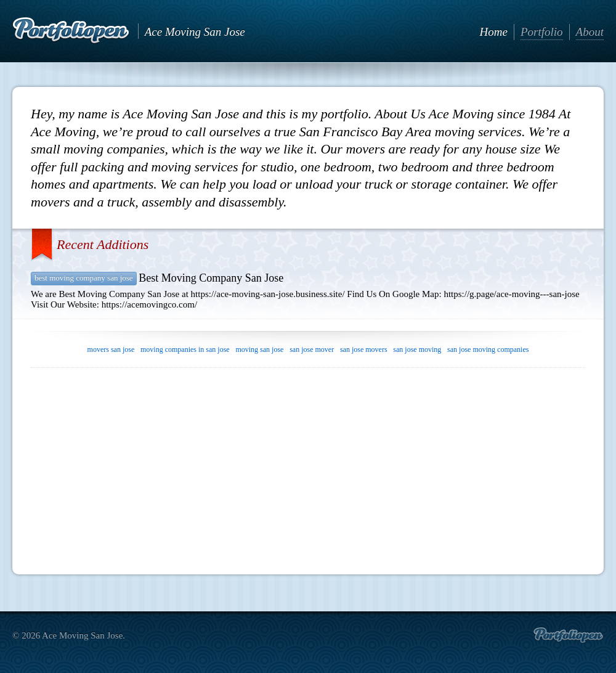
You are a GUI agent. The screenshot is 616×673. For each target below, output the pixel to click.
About (590, 32)
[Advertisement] (308, 467)
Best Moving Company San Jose (84, 278)
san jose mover (312, 349)
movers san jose (111, 349)
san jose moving (417, 349)
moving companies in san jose (185, 349)
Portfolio (542, 32)
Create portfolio (568, 635)
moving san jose (259, 349)
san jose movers (364, 349)
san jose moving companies (488, 349)
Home (494, 32)
